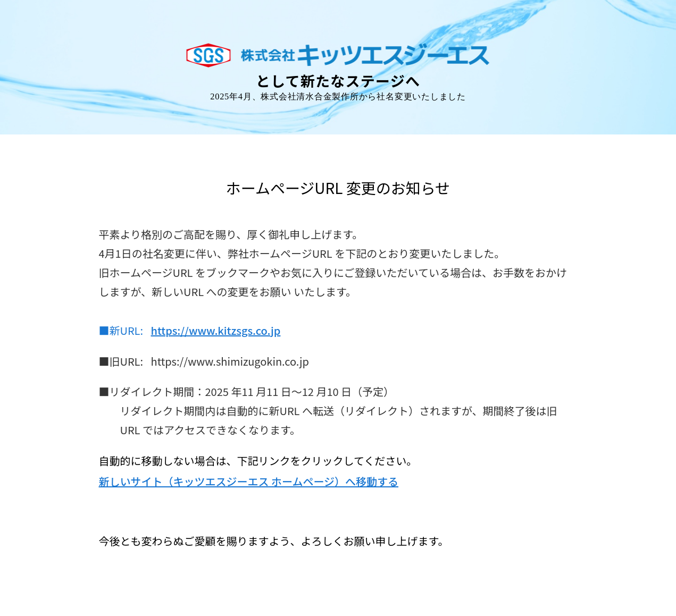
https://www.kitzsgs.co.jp (216, 330)
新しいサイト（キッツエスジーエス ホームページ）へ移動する (249, 481)
